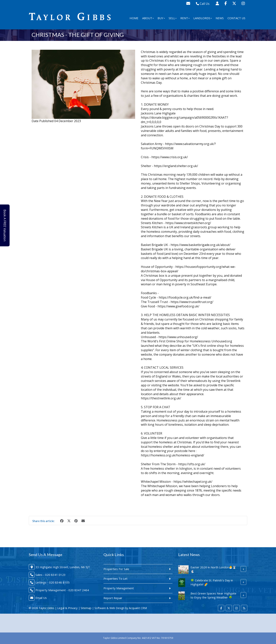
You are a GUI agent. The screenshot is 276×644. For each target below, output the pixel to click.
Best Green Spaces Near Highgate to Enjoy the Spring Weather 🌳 (213, 595)
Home (134, 18)
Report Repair (113, 598)
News (220, 18)
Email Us (41, 598)
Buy (161, 18)
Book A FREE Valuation (6, 225)
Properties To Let (115, 579)
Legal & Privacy (67, 608)
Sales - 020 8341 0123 (51, 575)
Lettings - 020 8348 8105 (53, 582)
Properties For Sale (116, 569)
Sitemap (86, 608)
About (148, 18)
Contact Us (236, 18)
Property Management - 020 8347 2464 (62, 590)
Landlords (203, 18)
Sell (173, 18)
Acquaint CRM (138, 608)
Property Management (119, 588)
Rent (185, 18)
